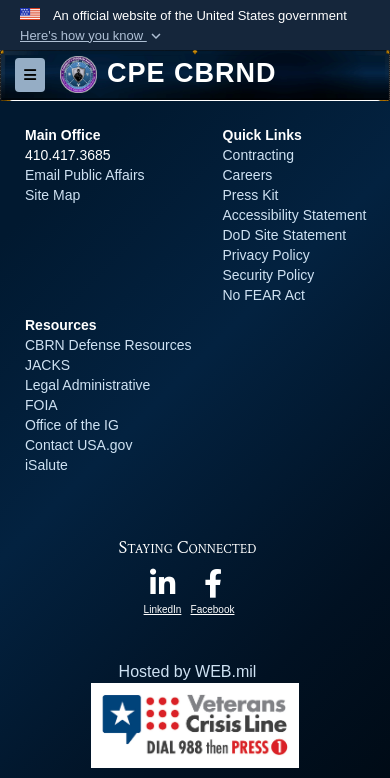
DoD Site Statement (285, 235)
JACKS (47, 365)
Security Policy (269, 275)
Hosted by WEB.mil (188, 671)
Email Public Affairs (85, 175)
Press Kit (251, 195)
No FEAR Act (264, 295)
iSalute (46, 465)
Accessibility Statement (295, 215)
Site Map (52, 195)
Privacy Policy (266, 255)
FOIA (41, 405)
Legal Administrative (87, 385)
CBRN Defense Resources (108, 345)
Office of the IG (72, 425)
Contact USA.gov (78, 445)
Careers (248, 175)
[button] (92, 36)
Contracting (259, 155)
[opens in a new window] (163, 588)
